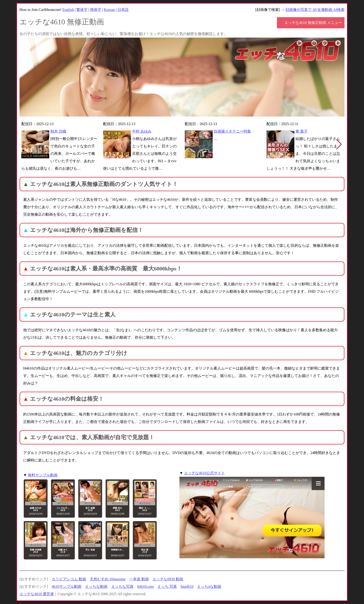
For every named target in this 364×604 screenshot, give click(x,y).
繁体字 (82, 10)
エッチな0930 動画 (168, 579)
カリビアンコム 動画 (69, 579)
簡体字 (96, 10)
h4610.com (146, 586)
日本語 (123, 10)
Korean (109, 10)
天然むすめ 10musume (108, 579)
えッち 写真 (167, 586)
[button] (339, 144)
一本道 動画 (139, 579)
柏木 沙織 (58, 131)
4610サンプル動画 (67, 586)
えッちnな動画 (209, 586)
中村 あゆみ (142, 131)
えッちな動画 (96, 586)
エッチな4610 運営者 (37, 594)
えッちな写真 (122, 586)
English (68, 10)
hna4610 (187, 586)
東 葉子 (302, 131)
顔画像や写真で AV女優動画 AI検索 (315, 10)
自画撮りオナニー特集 (232, 131)
